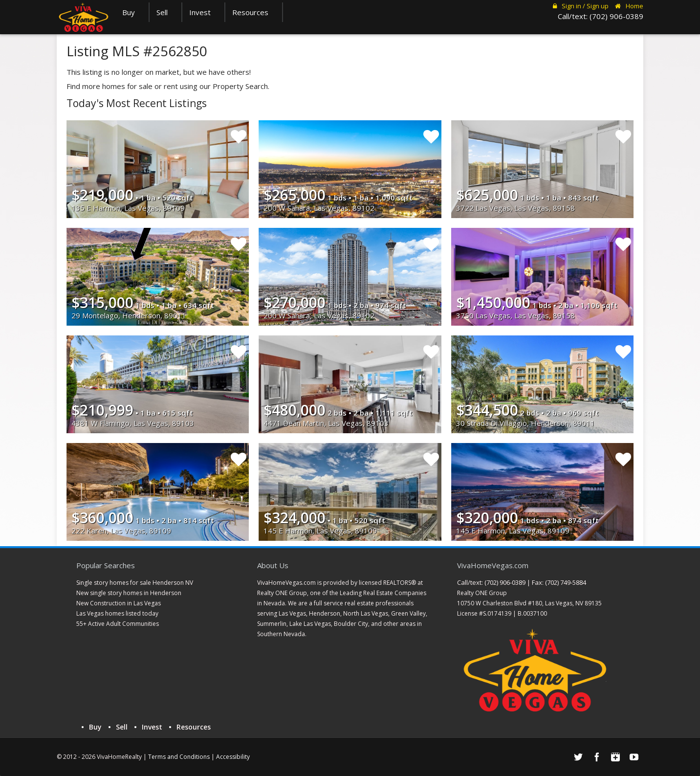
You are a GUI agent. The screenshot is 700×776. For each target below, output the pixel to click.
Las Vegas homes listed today (117, 613)
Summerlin (272, 624)
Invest (203, 12)
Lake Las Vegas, (311, 624)
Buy (132, 12)
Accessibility (233, 757)
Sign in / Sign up (581, 6)
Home (629, 6)
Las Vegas (292, 613)
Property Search (240, 86)
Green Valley (408, 613)
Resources (254, 12)
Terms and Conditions (179, 757)
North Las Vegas (366, 613)
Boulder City (351, 624)
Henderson (325, 613)
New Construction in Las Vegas (119, 603)
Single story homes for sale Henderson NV (135, 583)
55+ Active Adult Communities (118, 624)
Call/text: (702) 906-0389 (601, 16)
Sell (165, 12)
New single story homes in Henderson (129, 593)
